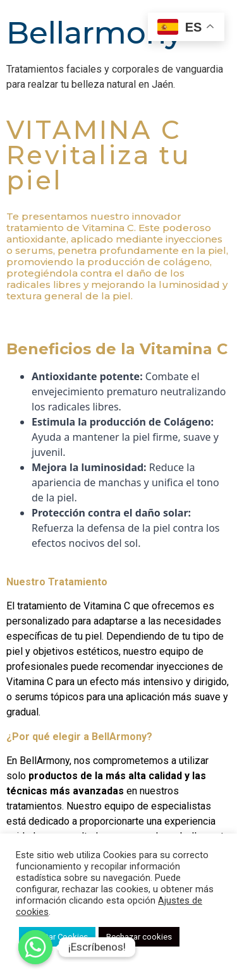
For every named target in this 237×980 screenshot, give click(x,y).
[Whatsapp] (35, 947)
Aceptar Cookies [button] (57, 937)
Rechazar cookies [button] (139, 937)
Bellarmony (94, 33)
